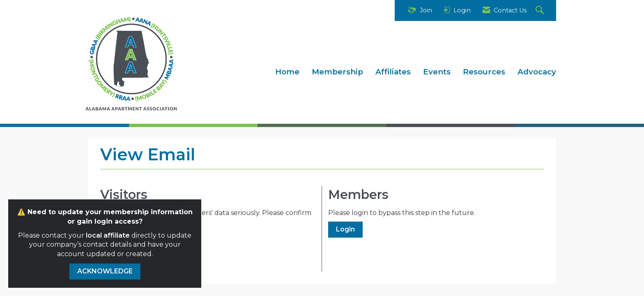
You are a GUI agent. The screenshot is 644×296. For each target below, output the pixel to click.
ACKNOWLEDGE (105, 271)
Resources (484, 72)
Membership (337, 72)
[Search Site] (541, 10)
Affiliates (393, 72)
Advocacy (537, 72)
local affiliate (108, 235)
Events (437, 72)
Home (287, 72)
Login (345, 229)
